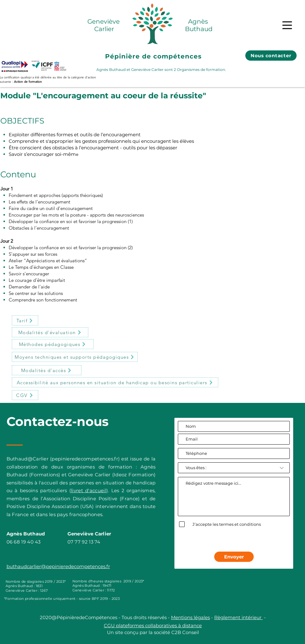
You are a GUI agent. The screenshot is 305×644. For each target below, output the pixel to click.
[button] (287, 25)
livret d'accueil (89, 490)
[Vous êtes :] (234, 468)
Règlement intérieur (238, 617)
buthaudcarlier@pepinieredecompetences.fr (58, 566)
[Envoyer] (234, 557)
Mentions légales (190, 617)
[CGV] (25, 395)
